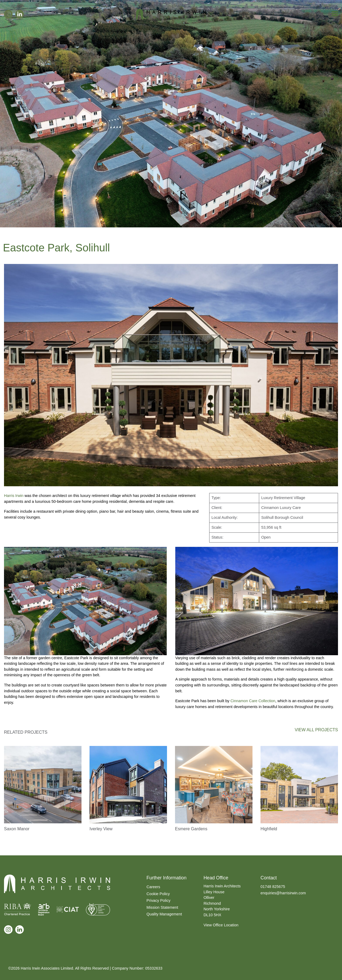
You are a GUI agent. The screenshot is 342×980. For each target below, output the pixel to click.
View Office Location (221, 925)
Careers (153, 887)
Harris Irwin (14, 496)
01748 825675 (273, 887)
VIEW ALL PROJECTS (316, 730)
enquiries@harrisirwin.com (283, 893)
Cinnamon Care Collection (253, 701)
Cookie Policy (158, 894)
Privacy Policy (158, 900)
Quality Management (164, 914)
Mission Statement (162, 907)
